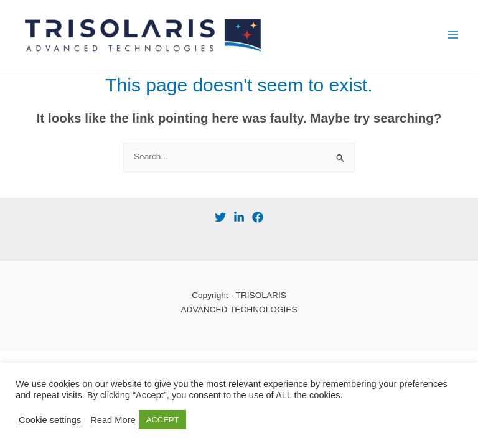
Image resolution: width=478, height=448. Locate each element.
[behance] (239, 217)
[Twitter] (220, 217)
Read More (113, 420)
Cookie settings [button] (50, 420)
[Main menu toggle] (453, 35)
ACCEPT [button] (163, 420)
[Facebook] (258, 217)
